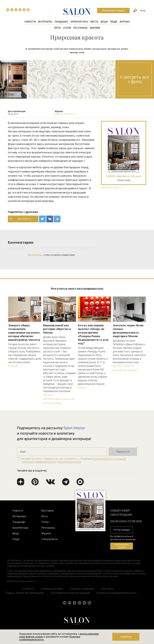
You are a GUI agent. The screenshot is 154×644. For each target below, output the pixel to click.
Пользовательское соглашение (70, 593)
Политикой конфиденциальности (39, 462)
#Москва (58, 403)
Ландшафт (61, 22)
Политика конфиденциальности (116, 593)
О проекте (28, 589)
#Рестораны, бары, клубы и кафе (59, 399)
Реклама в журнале (82, 589)
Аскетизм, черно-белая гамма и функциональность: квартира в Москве (128, 331)
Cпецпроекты (50, 539)
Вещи (104, 22)
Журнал (125, 22)
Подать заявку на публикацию (25, 593)
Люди (114, 22)
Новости (30, 22)
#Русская (48, 403)
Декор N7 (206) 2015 (65, 114)
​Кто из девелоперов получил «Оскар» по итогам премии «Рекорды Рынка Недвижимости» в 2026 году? (93, 334)
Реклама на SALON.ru (111, 188)
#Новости (83, 388)
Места (94, 22)
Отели (67, 28)
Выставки (48, 511)
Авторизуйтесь (35, 255)
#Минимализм (120, 370)
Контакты (107, 589)
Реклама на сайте (52, 589)
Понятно (126, 637)
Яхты (57, 28)
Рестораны (80, 28)
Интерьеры (45, 22)
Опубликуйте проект (113, 10)
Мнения (95, 28)
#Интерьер (13, 366)
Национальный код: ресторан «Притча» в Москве (57, 329)
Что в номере (122, 530)
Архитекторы (79, 22)
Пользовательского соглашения (109, 459)
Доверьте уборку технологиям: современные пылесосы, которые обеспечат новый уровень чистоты (24, 332)
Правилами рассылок (70, 462)
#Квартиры (129, 366)
